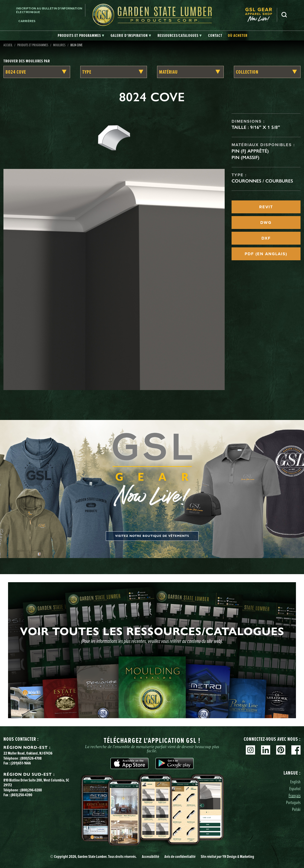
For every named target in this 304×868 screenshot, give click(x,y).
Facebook (296, 750)
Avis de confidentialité (180, 856)
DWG (266, 223)
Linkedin (266, 750)
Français (295, 795)
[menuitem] (261, 15)
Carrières (27, 21)
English (295, 782)
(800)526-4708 (31, 758)
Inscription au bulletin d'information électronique (49, 10)
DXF (266, 238)
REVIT (266, 207)
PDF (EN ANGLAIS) (266, 254)
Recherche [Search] (284, 15)
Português (293, 802)
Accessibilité (151, 856)
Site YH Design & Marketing (227, 856)
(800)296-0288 (31, 790)
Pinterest (281, 750)
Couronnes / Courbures (262, 181)
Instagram (250, 750)
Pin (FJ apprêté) (250, 151)
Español (295, 788)
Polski (296, 809)
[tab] (81, 36)
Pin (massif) (245, 157)
